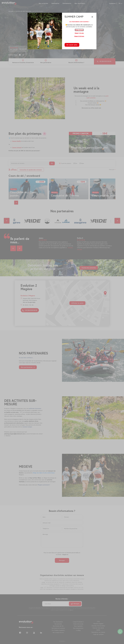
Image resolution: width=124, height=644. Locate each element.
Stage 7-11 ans (79, 33)
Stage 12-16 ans (79, 36)
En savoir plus (72, 45)
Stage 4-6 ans (79, 30)
